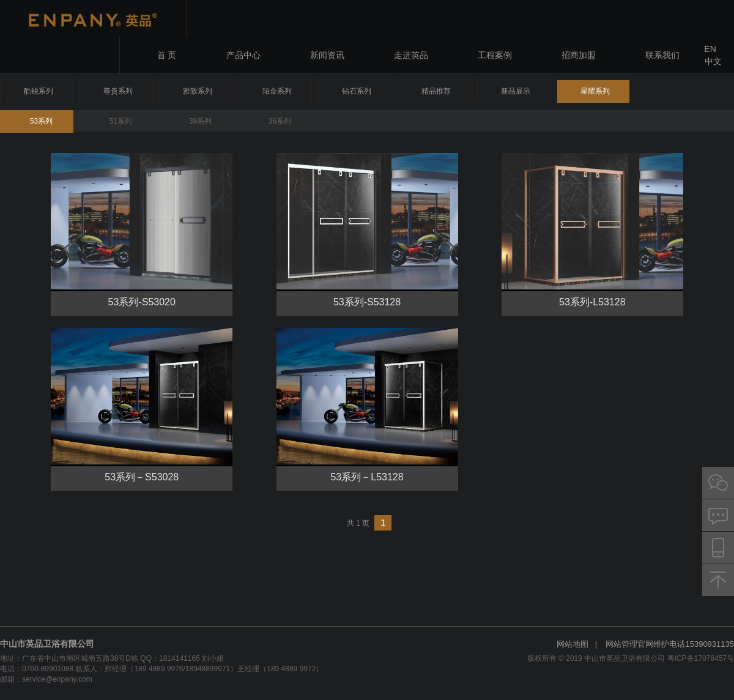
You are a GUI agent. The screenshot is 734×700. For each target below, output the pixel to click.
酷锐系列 (39, 91)
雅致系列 (198, 91)
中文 (713, 61)
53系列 (41, 121)
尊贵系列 (118, 91)
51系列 (121, 121)
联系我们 (662, 55)
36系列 (280, 121)
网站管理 (621, 644)
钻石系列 (357, 91)
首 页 (167, 55)
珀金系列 (277, 91)
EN (710, 49)
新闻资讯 (327, 55)
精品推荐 (436, 91)
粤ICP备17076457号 (701, 658)
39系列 (200, 121)
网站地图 (573, 644)
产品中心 (243, 55)
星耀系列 (595, 91)
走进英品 (411, 55)
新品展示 (516, 91)
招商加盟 (579, 55)
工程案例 (495, 55)
